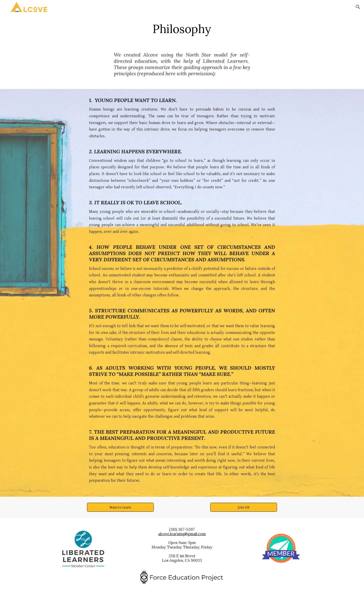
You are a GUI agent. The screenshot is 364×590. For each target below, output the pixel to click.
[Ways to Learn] (120, 507)
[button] (358, 7)
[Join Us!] (243, 507)
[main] (182, 29)
